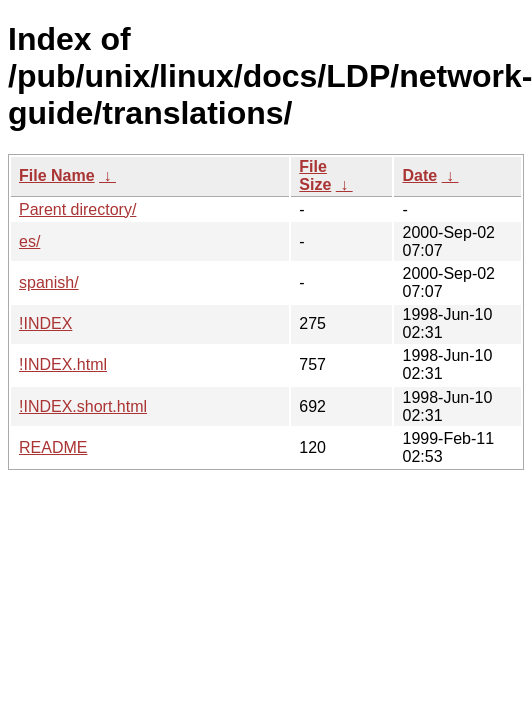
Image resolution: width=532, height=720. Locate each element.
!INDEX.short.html (83, 406)
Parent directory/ (77, 209)
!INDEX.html (63, 364)
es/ (29, 241)
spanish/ (49, 282)
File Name (57, 175)
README (53, 447)
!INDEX (45, 323)
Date (419, 175)
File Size (315, 175)
